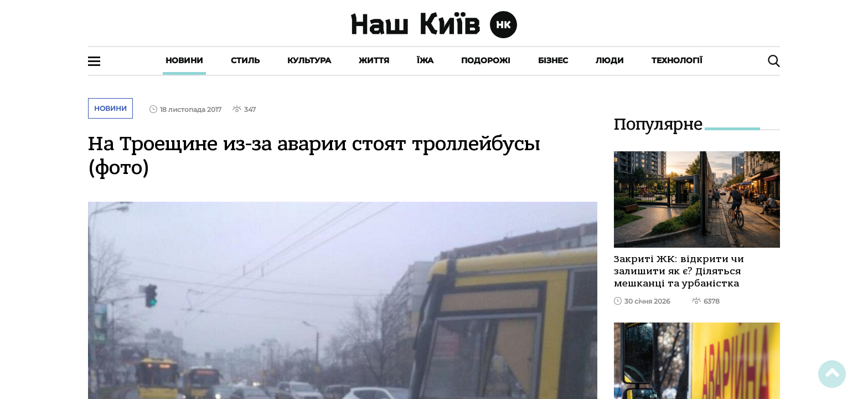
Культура (309, 60)
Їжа (425, 60)
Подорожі (486, 60)
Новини (184, 60)
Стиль (245, 60)
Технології (677, 60)
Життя (374, 60)
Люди (610, 60)
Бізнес (553, 60)
